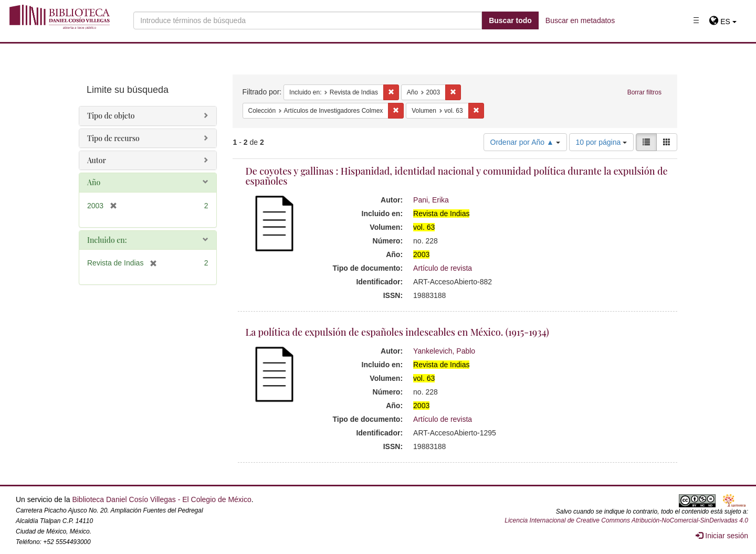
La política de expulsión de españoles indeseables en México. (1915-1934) (397, 332)
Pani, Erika (431, 200)
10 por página (602, 142)
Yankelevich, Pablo (444, 351)
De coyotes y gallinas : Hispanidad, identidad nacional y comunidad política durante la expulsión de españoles (457, 176)
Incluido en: (107, 240)
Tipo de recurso (113, 138)
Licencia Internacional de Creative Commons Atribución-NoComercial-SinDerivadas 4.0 (626, 520)
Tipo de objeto (111, 116)
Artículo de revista (443, 268)
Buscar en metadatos (580, 20)
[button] (723, 22)
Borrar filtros (644, 92)
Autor (97, 160)
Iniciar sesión (722, 536)
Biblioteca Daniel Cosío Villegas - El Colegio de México (161, 499)
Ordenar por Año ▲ (525, 142)
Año (94, 182)
